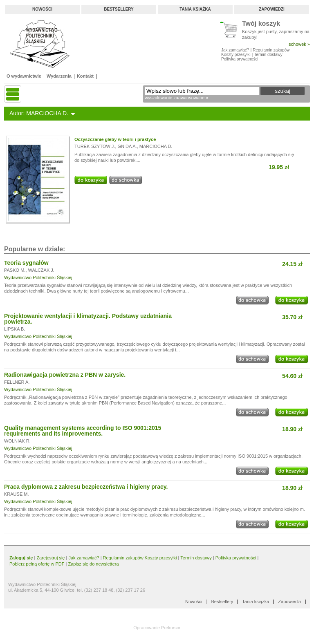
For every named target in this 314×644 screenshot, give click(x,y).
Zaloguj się (21, 558)
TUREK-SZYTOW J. (95, 146)
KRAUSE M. (17, 494)
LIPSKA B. (15, 329)
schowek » (299, 44)
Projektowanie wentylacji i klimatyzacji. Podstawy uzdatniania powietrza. (88, 319)
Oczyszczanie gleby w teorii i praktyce (115, 139)
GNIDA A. (127, 146)
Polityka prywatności (240, 59)
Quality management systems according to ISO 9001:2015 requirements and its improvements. (83, 431)
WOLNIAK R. (17, 441)
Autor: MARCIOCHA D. (39, 113)
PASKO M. (15, 270)
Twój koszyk (261, 24)
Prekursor (171, 628)
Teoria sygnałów (26, 263)
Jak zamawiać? (235, 50)
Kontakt (85, 76)
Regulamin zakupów (271, 50)
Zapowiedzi (272, 9)
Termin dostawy (268, 55)
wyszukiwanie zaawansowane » (176, 98)
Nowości (42, 9)
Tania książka (195, 9)
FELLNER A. (17, 382)
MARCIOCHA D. (156, 146)
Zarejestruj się (50, 558)
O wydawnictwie (24, 76)
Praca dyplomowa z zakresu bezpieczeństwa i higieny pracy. (86, 487)
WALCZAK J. (41, 270)
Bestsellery (119, 9)
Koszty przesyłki (236, 55)
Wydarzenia (59, 76)
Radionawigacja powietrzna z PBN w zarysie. (65, 375)
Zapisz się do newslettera (93, 564)
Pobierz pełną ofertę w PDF (37, 564)
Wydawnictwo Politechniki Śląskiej (38, 277)
